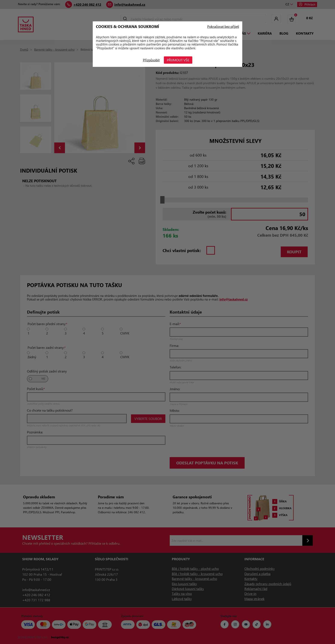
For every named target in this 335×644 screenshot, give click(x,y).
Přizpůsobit (151, 60)
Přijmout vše (178, 60)
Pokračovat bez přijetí (223, 26)
